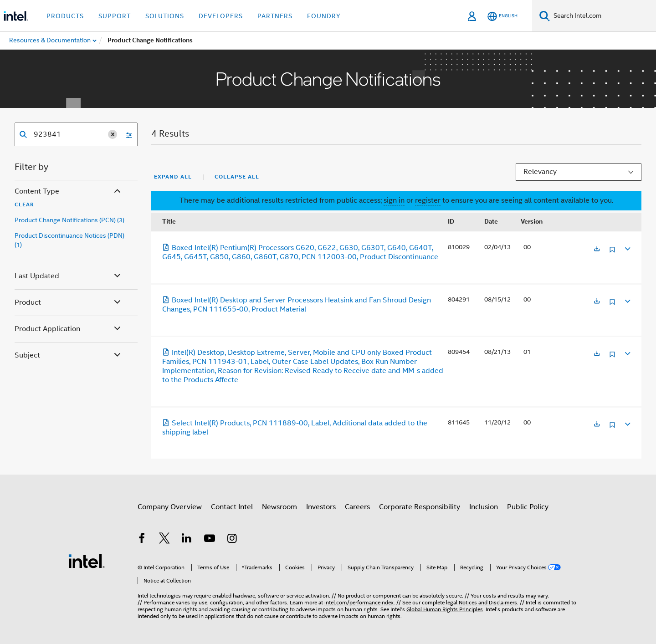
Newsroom (279, 507)
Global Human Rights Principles (445, 609)
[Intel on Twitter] (164, 540)
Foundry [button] (324, 16)
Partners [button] (275, 16)
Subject (69, 355)
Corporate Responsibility (420, 507)
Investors (321, 507)
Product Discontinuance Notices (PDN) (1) (69, 240)
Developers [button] (221, 16)
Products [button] (65, 16)
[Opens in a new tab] (597, 249)
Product (69, 303)
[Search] (545, 16)
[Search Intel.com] (603, 16)
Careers (357, 507)
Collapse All (237, 177)
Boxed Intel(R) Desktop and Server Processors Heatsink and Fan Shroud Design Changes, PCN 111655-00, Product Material (297, 305)
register (428, 200)
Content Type (69, 192)
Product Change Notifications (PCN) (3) (69, 220)
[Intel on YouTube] (210, 540)
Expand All (173, 177)
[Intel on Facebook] (142, 540)
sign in (394, 200)
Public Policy (528, 507)
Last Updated (69, 276)
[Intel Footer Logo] (87, 561)
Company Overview (170, 507)
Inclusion (484, 507)
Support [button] (115, 16)
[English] (502, 16)
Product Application (69, 329)
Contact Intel (232, 507)
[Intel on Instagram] (232, 540)
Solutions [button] (165, 16)
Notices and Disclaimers (488, 602)
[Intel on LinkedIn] (187, 540)
